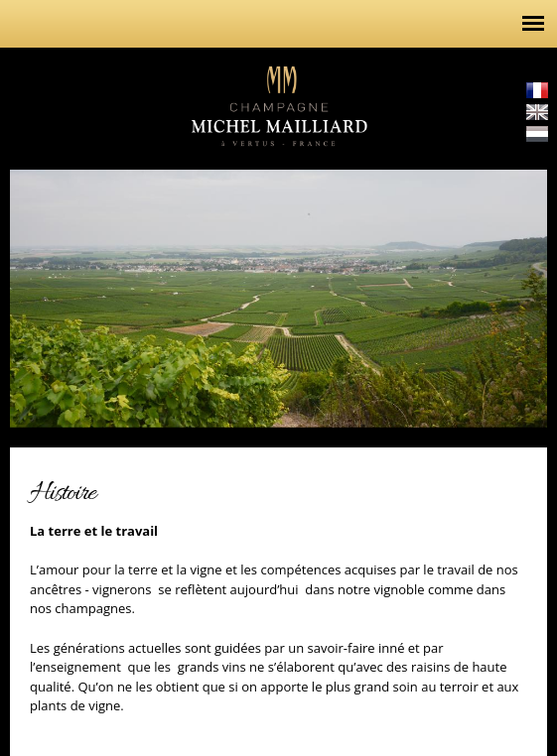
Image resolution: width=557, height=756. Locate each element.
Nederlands (537, 134)
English (537, 112)
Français (537, 90)
